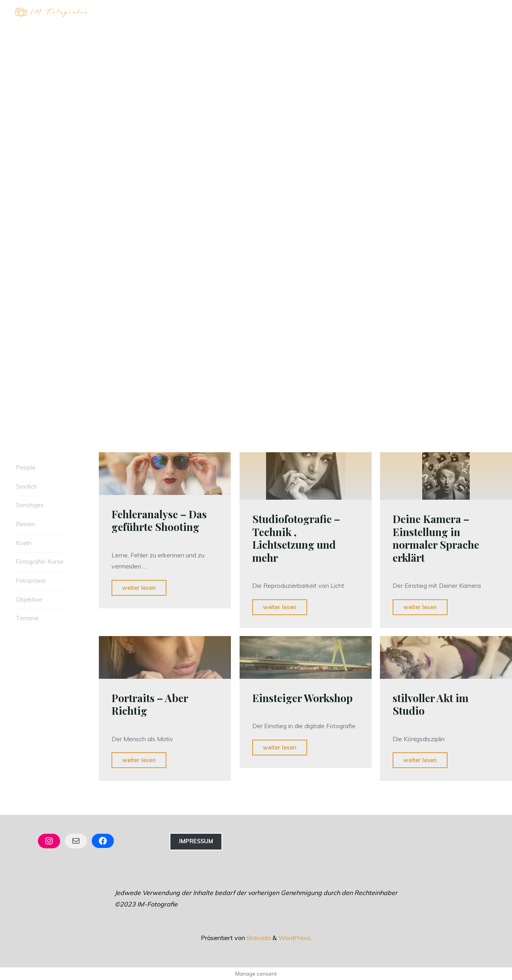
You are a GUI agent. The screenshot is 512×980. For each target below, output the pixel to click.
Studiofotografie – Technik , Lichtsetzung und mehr (298, 538)
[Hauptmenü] (489, 13)
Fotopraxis (31, 581)
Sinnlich (26, 486)
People (26, 467)
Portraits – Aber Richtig (151, 703)
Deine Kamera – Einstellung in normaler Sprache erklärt (437, 538)
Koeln (24, 543)
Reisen (26, 524)
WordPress (294, 937)
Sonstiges (30, 505)
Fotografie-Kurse (40, 562)
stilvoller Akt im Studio (432, 703)
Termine (27, 618)
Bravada (258, 937)
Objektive (29, 600)
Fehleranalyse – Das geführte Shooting (161, 520)
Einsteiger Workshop (304, 697)
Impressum (196, 841)
